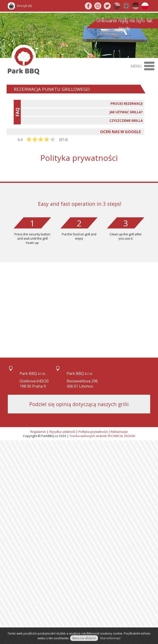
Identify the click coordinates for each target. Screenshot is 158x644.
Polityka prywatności (93, 432)
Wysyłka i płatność (62, 432)
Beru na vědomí (84, 638)
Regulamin (38, 432)
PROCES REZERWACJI (127, 104)
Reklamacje (119, 432)
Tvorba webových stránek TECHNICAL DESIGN (102, 436)
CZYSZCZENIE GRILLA (126, 121)
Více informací (110, 638)
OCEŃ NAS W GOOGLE (120, 132)
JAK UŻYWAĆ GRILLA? (126, 112)
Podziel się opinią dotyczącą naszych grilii (79, 404)
